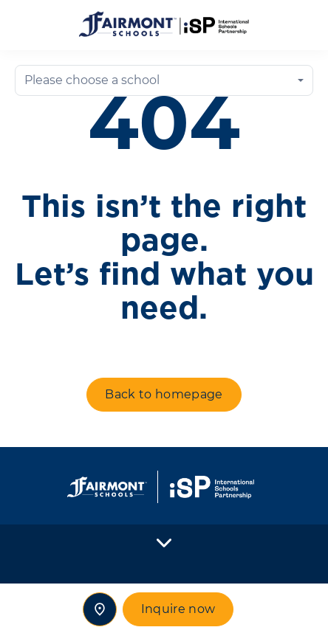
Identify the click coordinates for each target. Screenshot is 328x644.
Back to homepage (164, 394)
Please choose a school (92, 80)
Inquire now (178, 609)
